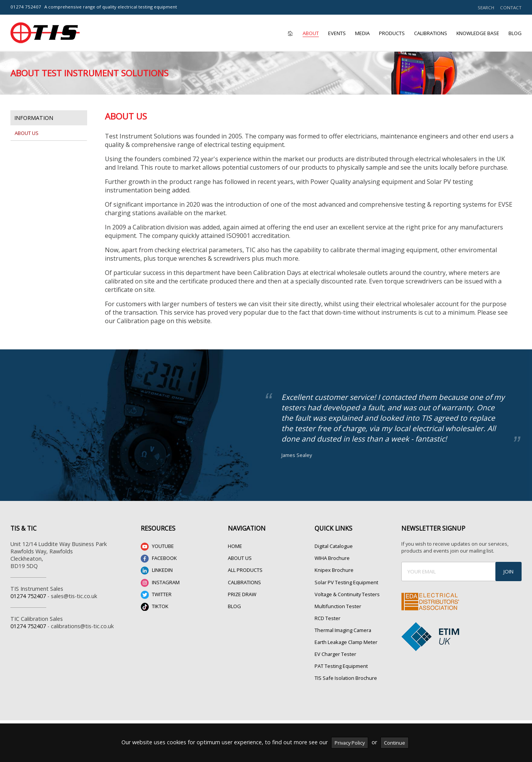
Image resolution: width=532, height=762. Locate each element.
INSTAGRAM (160, 583)
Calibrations (431, 33)
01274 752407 (26, 7)
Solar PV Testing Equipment (346, 582)
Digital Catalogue (334, 546)
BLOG (234, 606)
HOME (235, 546)
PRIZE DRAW (242, 594)
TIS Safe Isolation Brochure (346, 678)
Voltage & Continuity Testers (347, 594)
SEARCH (486, 8)
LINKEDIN (157, 571)
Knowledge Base (478, 33)
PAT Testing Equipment (341, 666)
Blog (515, 33)
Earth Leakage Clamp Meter (346, 642)
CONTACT (511, 8)
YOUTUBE (157, 547)
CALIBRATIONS (244, 582)
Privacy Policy (350, 743)
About (311, 33)
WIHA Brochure (332, 558)
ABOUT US (240, 558)
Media (362, 33)
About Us (27, 133)
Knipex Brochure (334, 570)
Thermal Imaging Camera (343, 630)
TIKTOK (155, 607)
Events (337, 33)
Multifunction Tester (338, 606)
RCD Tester (327, 618)
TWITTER (156, 595)
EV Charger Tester (335, 654)
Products (392, 33)
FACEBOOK (159, 559)
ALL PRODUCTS (245, 570)
